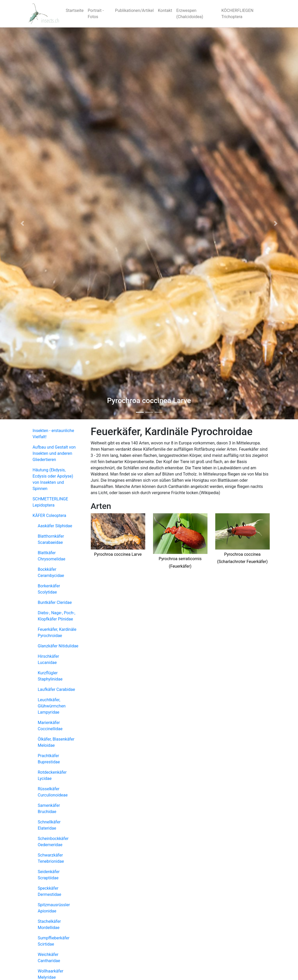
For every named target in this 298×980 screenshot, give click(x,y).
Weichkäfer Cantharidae (49, 958)
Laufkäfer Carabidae (57, 689)
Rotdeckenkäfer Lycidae (52, 775)
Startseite (75, 10)
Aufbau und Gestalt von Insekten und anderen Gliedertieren (54, 453)
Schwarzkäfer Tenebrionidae (51, 858)
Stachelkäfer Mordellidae (49, 924)
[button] (22, 223)
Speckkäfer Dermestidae (50, 891)
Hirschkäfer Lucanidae (48, 659)
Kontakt (165, 10)
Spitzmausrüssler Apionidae (54, 908)
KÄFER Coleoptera (50, 515)
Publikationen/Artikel (134, 10)
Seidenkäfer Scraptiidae (49, 875)
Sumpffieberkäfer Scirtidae (54, 941)
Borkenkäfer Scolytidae (49, 589)
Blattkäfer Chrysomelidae (52, 556)
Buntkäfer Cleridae (55, 602)
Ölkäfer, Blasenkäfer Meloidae (56, 742)
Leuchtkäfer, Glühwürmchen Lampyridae (52, 706)
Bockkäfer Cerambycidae (51, 572)
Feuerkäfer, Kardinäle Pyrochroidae (57, 632)
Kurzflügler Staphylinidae (50, 676)
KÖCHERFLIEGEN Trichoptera (237, 14)
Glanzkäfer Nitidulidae (58, 646)
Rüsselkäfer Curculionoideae (53, 792)
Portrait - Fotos (96, 14)
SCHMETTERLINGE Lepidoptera (50, 502)
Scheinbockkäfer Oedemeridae (53, 842)
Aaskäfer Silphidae (55, 526)
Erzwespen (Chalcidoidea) (190, 14)
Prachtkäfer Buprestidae (49, 759)
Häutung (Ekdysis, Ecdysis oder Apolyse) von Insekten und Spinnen (53, 479)
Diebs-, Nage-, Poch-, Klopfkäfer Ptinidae (57, 616)
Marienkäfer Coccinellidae (50, 726)
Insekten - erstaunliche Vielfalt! (53, 434)
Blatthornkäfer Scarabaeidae (51, 539)
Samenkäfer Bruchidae (49, 809)
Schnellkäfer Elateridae (49, 825)
